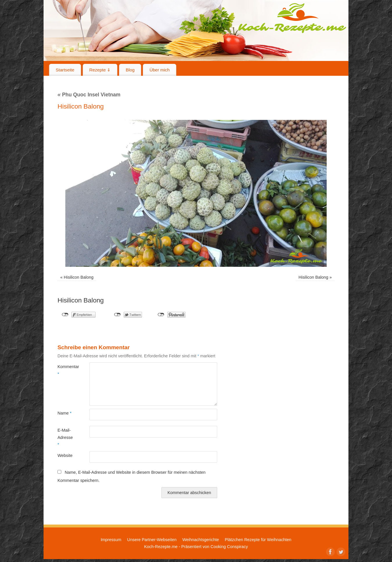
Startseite (65, 70)
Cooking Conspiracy (229, 547)
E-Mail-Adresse (65, 437)
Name (64, 413)
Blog (130, 70)
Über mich (160, 70)
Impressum (111, 540)
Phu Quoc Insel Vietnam (89, 95)
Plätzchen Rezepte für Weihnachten (258, 540)
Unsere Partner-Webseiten (152, 540)
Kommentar (65, 370)
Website (65, 455)
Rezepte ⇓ (100, 70)
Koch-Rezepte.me (292, 18)
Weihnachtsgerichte (201, 540)
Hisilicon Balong (79, 277)
